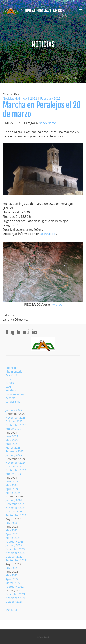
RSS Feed (11, 610)
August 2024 (13, 474)
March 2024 (13, 493)
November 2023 (16, 508)
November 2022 (16, 553)
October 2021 (14, 602)
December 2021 (15, 594)
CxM (8, 387)
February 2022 (50, 98)
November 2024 (16, 463)
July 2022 (11, 568)
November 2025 (16, 418)
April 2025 (12, 444)
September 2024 (16, 470)
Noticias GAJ (11, 98)
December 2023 (15, 504)
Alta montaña (14, 372)
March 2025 (13, 448)
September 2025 (16, 425)
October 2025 (14, 421)
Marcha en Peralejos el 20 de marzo (42, 110)
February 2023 (15, 542)
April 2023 (12, 534)
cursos (10, 383)
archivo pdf (48, 234)
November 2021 (16, 598)
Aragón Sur (13, 375)
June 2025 (12, 436)
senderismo (48, 123)
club (8, 379)
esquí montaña (15, 394)
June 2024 (12, 481)
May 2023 (12, 530)
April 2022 (30, 98)
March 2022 (13, 583)
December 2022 (15, 549)
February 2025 (15, 451)
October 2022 (14, 557)
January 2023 (14, 545)
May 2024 (12, 485)
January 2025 (14, 455)
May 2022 (12, 575)
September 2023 (16, 515)
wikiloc (57, 305)
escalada (11, 390)
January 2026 (14, 410)
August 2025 (13, 429)
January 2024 (14, 500)
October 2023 (14, 511)
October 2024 (14, 466)
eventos (10, 398)
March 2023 (13, 538)
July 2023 (11, 523)
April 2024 (12, 489)
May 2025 (12, 440)
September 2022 (16, 560)
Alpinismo (12, 368)
